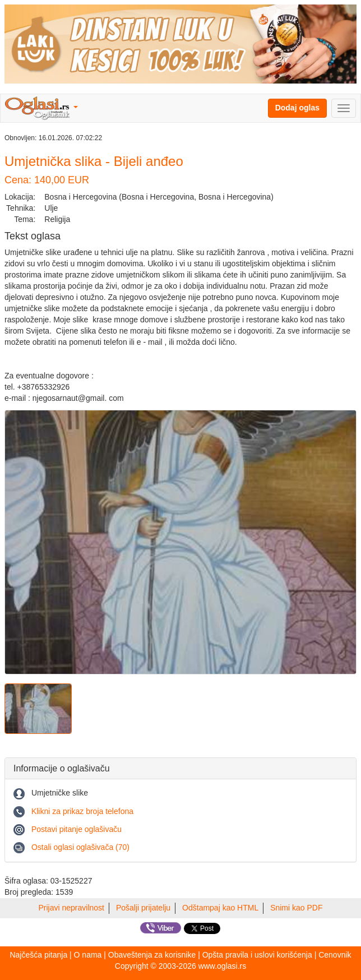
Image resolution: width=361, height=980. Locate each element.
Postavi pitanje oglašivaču (77, 829)
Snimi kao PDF (296, 908)
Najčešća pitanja (38, 955)
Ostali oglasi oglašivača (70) (80, 847)
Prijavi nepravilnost (72, 908)
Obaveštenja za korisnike (152, 955)
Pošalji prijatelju (143, 908)
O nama (88, 955)
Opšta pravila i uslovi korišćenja (257, 955)
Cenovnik (335, 955)
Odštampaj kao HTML (220, 908)
